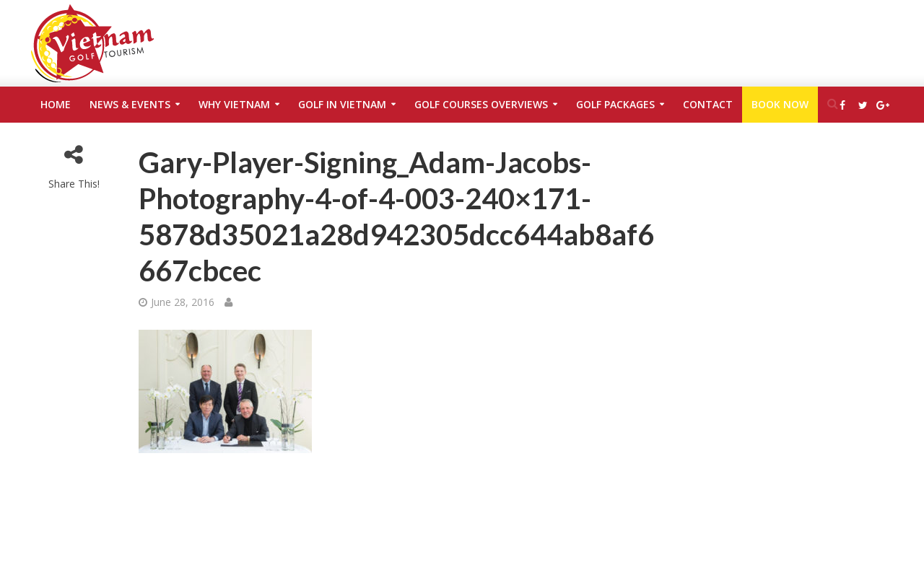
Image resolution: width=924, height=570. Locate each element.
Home (56, 104)
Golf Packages (615, 104)
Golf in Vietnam (342, 104)
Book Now (780, 104)
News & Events (130, 104)
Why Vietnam (234, 104)
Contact (708, 104)
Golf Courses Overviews (481, 104)
